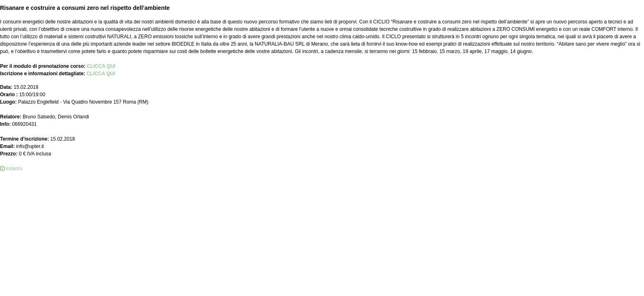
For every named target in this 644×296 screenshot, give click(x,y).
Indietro (14, 169)
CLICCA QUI (101, 66)
